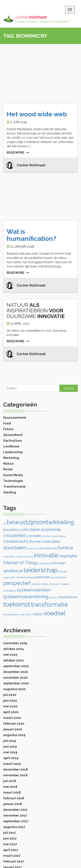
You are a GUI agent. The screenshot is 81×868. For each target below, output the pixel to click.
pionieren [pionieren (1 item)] (36, 584)
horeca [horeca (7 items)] (65, 548)
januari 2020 (13, 729)
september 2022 (16, 666)
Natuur (9, 464)
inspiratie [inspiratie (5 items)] (68, 556)
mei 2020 (10, 706)
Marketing (11, 458)
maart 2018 (12, 792)
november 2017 (15, 815)
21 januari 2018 (22, 247)
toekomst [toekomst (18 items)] (17, 604)
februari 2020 (14, 724)
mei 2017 (10, 844)
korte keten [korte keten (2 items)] (58, 563)
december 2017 (15, 810)
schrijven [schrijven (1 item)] (54, 584)
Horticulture (13, 441)
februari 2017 (14, 861)
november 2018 (15, 775)
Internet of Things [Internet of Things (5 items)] (21, 563)
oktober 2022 (13, 660)
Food (7, 423)
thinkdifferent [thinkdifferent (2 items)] (68, 597)
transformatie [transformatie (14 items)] (49, 604)
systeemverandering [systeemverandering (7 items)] (26, 597)
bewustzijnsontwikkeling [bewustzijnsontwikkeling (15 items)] (40, 522)
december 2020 (16, 672)
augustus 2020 (14, 689)
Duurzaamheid (15, 418)
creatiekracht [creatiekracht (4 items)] (15, 541)
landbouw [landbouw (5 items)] (13, 571)
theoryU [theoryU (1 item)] (54, 597)
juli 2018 (10, 781)
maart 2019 (12, 764)
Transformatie (14, 487)
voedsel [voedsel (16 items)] (54, 613)
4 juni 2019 (18, 122)
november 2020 (15, 678)
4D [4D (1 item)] (5, 523)
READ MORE (18, 153)
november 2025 (15, 643)
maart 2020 (12, 718)
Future (8, 429)
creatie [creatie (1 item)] (61, 536)
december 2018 (15, 769)
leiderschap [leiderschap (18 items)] (41, 570)
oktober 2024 (13, 649)
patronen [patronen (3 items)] (43, 577)
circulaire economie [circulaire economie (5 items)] (41, 530)
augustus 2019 (14, 735)
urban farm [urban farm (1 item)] (25, 614)
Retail (8, 469)
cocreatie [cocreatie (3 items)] (34, 536)
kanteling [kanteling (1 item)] (44, 563)
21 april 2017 (20, 324)
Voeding (10, 492)
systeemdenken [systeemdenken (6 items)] (34, 590)
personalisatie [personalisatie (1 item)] (58, 577)
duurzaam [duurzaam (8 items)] (15, 547)
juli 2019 (10, 741)
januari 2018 (13, 804)
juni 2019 (10, 747)
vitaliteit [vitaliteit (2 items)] (37, 614)
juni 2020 (10, 701)
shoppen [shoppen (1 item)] (65, 584)
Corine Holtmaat (31, 165)
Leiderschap (13, 452)
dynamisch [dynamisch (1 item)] (33, 548)
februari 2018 (14, 798)
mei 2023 (10, 655)
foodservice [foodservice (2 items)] (49, 548)
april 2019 (11, 758)
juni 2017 (10, 838)
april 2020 (11, 712)
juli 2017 (10, 833)
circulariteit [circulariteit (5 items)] (14, 535)
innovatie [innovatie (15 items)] (46, 555)
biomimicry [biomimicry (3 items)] (12, 530)
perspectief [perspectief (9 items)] (17, 583)
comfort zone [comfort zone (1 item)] (49, 536)
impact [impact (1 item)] (20, 557)
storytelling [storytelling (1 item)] (9, 591)
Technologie (13, 481)
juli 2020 (10, 695)
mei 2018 (10, 787)
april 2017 (11, 850)
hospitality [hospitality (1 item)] (9, 557)
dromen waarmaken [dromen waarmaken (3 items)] (44, 542)
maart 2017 (12, 856)
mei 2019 (10, 752)
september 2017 (16, 821)
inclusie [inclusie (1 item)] (29, 557)
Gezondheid (13, 435)
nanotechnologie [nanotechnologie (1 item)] (26, 577)
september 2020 (16, 683)
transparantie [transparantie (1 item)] (11, 614)
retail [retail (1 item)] (45, 584)
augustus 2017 (14, 827)
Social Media (13, 475)
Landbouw (11, 446)
